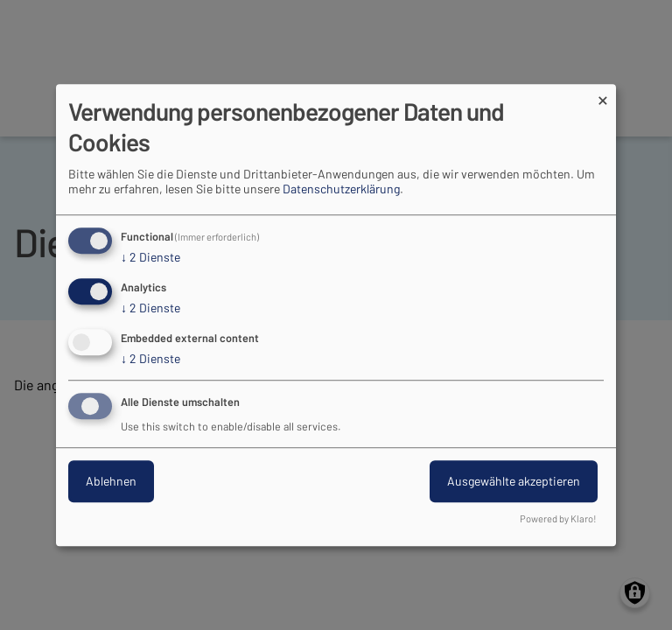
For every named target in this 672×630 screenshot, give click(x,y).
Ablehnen (111, 481)
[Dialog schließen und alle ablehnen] (603, 95)
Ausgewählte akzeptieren (514, 481)
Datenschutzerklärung (341, 189)
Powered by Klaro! (558, 518)
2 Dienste (150, 258)
